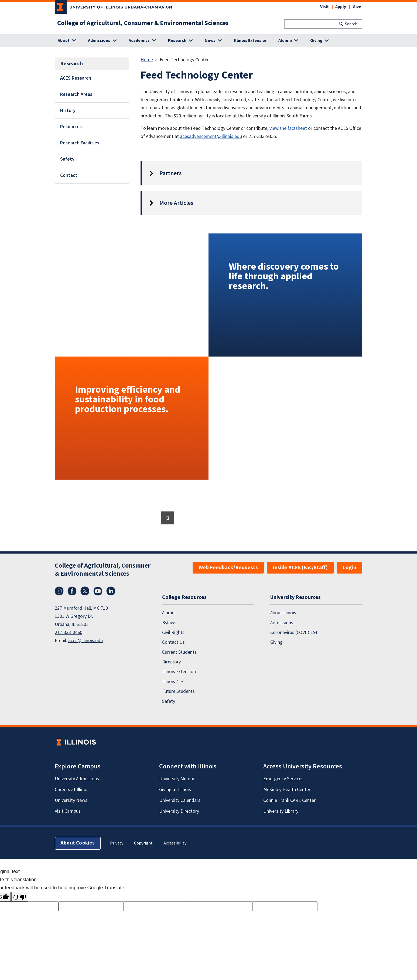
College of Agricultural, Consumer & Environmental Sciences (143, 23)
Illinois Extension (251, 40)
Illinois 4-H (173, 682)
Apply (341, 7)
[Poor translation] (20, 897)
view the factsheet (288, 128)
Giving (276, 642)
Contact (69, 175)
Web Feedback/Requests (228, 568)
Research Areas (76, 94)
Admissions (282, 623)
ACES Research (76, 78)
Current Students (179, 652)
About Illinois (283, 613)
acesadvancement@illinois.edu (211, 136)
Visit (324, 7)
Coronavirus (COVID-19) (294, 633)
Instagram (59, 591)
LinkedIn (111, 591)
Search (351, 24)
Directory (171, 662)
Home (147, 60)
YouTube (98, 591)
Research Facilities (80, 143)
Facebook (72, 591)
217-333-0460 (69, 633)
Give (357, 7)
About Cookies (78, 843)
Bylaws (169, 623)
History (68, 111)
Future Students (178, 691)
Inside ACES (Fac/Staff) (300, 568)
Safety (67, 159)
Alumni (169, 613)
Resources (71, 127)
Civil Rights (173, 633)
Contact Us (173, 642)
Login (349, 568)
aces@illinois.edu (86, 641)
